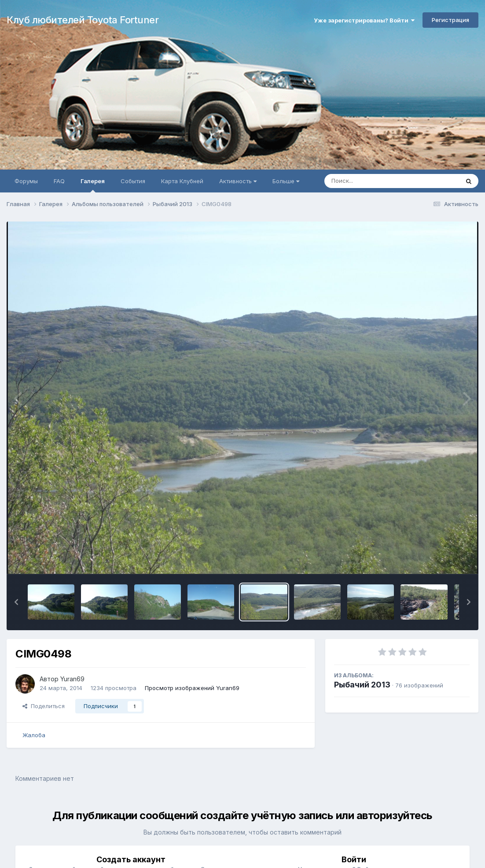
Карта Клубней (182, 181)
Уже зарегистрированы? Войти (364, 20)
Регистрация (450, 20)
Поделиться (44, 706)
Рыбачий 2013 (362, 685)
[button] (16, 602)
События (133, 181)
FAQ (59, 181)
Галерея (93, 185)
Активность (238, 181)
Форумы (26, 181)
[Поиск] (375, 181)
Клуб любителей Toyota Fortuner (83, 20)
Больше (286, 181)
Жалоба (34, 735)
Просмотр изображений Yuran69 (192, 688)
